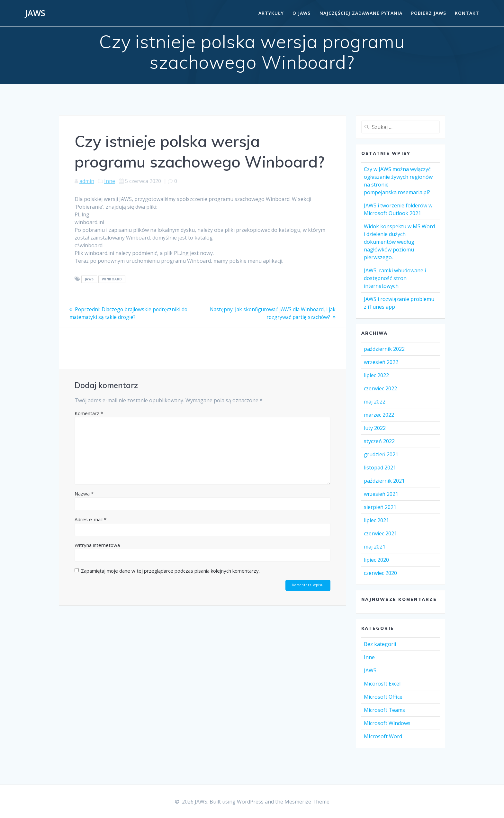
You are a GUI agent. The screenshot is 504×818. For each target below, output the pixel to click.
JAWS (35, 13)
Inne (110, 181)
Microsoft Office (383, 697)
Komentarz (89, 413)
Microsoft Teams (384, 710)
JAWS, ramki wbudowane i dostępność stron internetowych (395, 278)
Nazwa (84, 493)
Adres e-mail (90, 519)
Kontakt (467, 13)
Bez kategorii (380, 644)
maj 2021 (375, 547)
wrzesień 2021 (381, 494)
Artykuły (271, 13)
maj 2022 (375, 402)
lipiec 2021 (376, 520)
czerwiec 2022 (380, 388)
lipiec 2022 (376, 375)
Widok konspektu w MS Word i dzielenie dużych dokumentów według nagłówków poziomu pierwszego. (399, 242)
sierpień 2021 (380, 507)
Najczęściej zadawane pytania (361, 13)
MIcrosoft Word (383, 736)
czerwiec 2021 (380, 533)
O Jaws (301, 13)
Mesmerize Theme (307, 802)
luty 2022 (375, 428)
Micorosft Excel (382, 684)
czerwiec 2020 (380, 573)
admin (87, 181)
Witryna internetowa (97, 545)
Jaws (89, 279)
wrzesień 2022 (381, 362)
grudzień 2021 (381, 454)
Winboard (112, 279)
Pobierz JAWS (429, 13)
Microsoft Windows (387, 723)
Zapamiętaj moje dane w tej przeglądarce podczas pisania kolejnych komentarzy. (170, 570)
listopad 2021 (380, 468)
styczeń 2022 (379, 441)
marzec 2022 (379, 415)
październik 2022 (384, 349)
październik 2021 (384, 481)
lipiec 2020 (376, 560)
